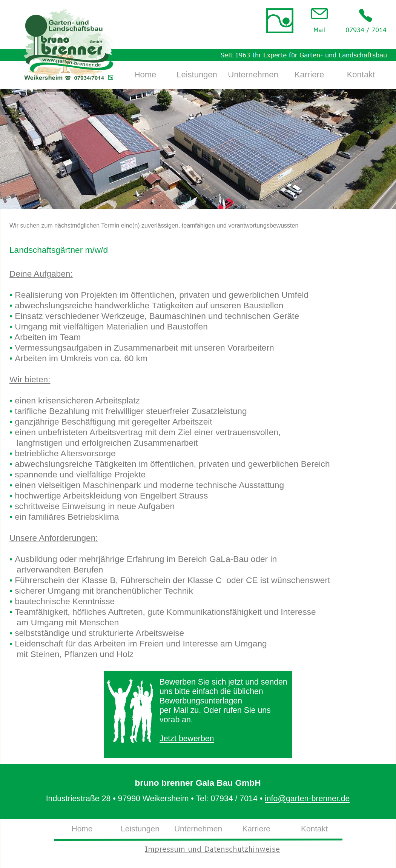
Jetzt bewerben (187, 739)
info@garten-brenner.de (307, 799)
